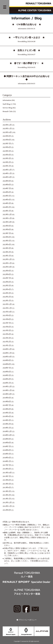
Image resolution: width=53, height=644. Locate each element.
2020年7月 (7, 368)
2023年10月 (7, 222)
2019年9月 (7, 398)
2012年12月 (7, 503)
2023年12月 (7, 215)
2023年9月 (7, 226)
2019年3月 (7, 420)
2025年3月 (7, 158)
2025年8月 (7, 140)
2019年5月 (7, 413)
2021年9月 (7, 315)
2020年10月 (7, 357)
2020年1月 (7, 383)
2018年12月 (7, 431)
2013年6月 (7, 480)
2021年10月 (7, 312)
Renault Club (7, 111)
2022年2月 (7, 297)
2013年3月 (7, 491)
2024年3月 (7, 203)
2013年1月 (7, 499)
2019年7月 (7, 405)
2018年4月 (7, 458)
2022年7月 (7, 278)
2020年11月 (7, 353)
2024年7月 (7, 188)
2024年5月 (7, 196)
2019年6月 (7, 409)
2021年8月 (7, 319)
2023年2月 (7, 252)
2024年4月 (7, 200)
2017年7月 (7, 465)
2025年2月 (7, 162)
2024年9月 (7, 181)
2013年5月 (7, 484)
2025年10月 (7, 132)
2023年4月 (7, 245)
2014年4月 (7, 469)
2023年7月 (7, 233)
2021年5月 (7, 330)
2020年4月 (7, 379)
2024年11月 (7, 173)
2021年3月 (7, 338)
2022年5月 (7, 286)
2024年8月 (7, 185)
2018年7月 (7, 446)
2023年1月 (7, 256)
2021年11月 (7, 308)
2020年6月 (7, 372)
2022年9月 (7, 271)
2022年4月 (7, 289)
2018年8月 (7, 443)
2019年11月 (7, 390)
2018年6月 (7, 450)
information (7, 100)
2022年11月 (7, 263)
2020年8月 (7, 364)
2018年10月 (7, 435)
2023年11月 (7, 218)
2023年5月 (7, 241)
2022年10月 (7, 267)
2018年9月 (7, 439)
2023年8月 (7, 230)
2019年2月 (7, 424)
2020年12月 (7, 349)
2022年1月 (7, 301)
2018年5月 (7, 454)
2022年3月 (7, 293)
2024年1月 (7, 211)
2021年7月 (7, 323)
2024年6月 (7, 192)
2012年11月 (7, 506)
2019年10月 (7, 394)
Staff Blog (6, 104)
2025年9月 (7, 136)
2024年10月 (7, 177)
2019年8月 (7, 402)
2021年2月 (7, 342)
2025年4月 (7, 155)
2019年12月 (7, 387)
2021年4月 (7, 334)
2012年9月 (7, 510)
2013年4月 (7, 488)
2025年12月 (7, 125)
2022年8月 (7, 274)
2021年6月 (7, 327)
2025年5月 (7, 151)
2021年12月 (7, 304)
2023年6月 (7, 237)
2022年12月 (7, 259)
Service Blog (7, 108)
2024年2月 (7, 207)
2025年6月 (7, 147)
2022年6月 (7, 282)
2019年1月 (7, 428)
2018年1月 (7, 461)
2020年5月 (7, 375)
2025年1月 (7, 166)
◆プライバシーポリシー (26, 620)
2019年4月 (7, 416)
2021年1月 (7, 346)
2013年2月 (7, 495)
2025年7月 (7, 144)
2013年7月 (7, 476)
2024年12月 (7, 170)
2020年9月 (7, 360)
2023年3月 (7, 248)
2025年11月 (7, 129)
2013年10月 (7, 473)
